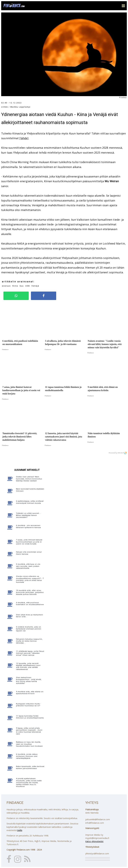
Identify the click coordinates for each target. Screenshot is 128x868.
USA (28, 286)
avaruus (6, 286)
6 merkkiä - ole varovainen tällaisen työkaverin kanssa (28, 526)
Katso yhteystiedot (94, 841)
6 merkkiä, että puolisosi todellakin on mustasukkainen (30, 604)
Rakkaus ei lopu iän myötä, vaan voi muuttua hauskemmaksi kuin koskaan (29, 744)
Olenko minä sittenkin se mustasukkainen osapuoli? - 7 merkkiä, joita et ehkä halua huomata (30, 579)
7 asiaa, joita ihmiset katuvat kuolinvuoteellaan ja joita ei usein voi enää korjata (29, 542)
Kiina (15, 286)
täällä (20, 830)
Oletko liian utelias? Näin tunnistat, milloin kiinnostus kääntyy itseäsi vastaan (29, 479)
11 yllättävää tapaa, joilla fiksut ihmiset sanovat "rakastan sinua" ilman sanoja (30, 653)
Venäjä (35, 286)
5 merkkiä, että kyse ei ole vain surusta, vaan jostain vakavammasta (28, 566)
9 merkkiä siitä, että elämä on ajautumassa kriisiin (30, 693)
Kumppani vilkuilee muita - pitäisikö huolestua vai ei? (28, 705)
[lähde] (24, 138)
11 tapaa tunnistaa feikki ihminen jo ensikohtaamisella (30, 717)
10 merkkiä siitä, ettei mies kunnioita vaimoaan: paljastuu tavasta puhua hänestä (30, 592)
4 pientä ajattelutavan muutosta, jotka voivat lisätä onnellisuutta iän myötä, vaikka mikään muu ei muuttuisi (29, 783)
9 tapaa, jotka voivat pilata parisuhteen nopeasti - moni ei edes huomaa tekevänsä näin (29, 731)
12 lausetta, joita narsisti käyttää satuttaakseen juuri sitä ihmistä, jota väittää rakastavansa (28, 666)
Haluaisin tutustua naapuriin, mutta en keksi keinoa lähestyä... (29, 641)
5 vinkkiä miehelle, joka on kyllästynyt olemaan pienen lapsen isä (29, 629)
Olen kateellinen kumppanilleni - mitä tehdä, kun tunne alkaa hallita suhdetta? (29, 681)
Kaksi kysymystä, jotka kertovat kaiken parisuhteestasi (30, 767)
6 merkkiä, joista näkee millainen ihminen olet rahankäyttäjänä (27, 756)
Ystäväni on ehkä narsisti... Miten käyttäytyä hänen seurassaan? (28, 515)
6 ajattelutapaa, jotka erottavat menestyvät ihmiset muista (30, 502)
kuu (22, 286)
